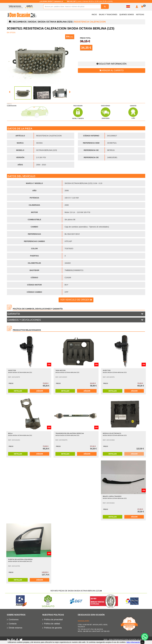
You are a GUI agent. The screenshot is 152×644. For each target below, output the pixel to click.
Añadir (40, 391)
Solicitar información (112, 64)
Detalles (18, 391)
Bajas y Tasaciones (108, 14)
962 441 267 (72, 1)
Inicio (94, 14)
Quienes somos (127, 14)
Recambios (20, 22)
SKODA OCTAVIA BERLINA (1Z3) (55, 22)
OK (142, 642)
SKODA (32, 22)
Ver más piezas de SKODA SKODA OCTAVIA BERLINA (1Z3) (76, 591)
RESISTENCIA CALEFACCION (90, 22)
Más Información (133, 642)
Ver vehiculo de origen (76, 300)
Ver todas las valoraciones (16, 8)
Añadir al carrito (111, 70)
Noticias (140, 14)
